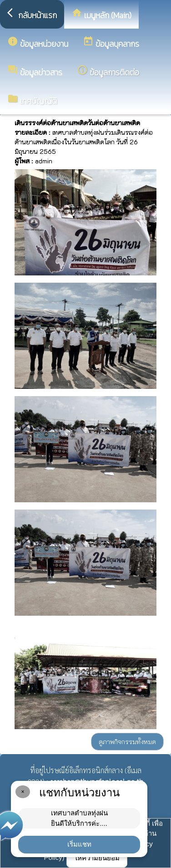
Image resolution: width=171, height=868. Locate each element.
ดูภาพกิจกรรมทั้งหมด (127, 742)
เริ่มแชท (79, 844)
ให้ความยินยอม (97, 858)
